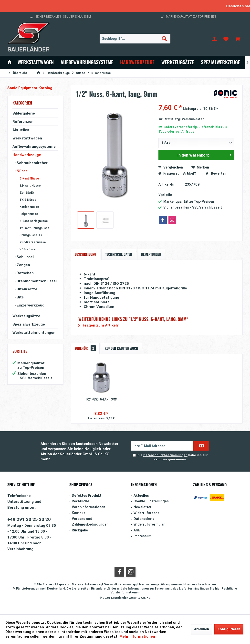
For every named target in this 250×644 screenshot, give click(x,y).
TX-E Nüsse (28, 200)
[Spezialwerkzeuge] (220, 62)
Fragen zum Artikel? (177, 173)
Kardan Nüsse (29, 207)
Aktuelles (21, 130)
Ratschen (25, 273)
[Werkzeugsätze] (178, 62)
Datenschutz (144, 519)
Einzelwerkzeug (30, 305)
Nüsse (22, 171)
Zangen (23, 265)
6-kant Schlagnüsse (33, 221)
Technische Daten (119, 254)
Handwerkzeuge (27, 155)
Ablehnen (202, 629)
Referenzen (23, 121)
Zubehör (85, 348)
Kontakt (78, 513)
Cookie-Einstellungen (151, 501)
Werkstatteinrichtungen (34, 333)
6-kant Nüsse (29, 178)
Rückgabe (80, 530)
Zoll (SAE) (26, 193)
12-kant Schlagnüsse (34, 228)
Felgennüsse (28, 214)
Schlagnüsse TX (31, 235)
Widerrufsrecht (146, 513)
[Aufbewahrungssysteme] (87, 62)
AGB (137, 530)
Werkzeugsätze (26, 316)
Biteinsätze (26, 289)
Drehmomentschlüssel (36, 281)
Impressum (143, 536)
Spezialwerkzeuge (29, 324)
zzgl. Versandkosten (189, 119)
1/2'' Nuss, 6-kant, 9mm (101, 399)
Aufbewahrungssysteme (34, 146)
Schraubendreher (32, 163)
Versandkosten (115, 584)
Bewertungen (151, 254)
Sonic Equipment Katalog (30, 88)
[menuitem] (238, 39)
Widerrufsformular (149, 524)
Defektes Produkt (87, 496)
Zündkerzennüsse (32, 242)
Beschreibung (85, 254)
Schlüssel (25, 257)
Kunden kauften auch (121, 348)
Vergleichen (171, 167)
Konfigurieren (229, 629)
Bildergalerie (24, 113)
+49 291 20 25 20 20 (29, 519)
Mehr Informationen (137, 636)
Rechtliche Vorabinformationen (89, 504)
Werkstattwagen (27, 138)
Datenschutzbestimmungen (165, 455)
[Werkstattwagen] (36, 62)
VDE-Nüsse (27, 249)
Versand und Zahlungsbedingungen (90, 522)
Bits (20, 297)
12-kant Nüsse (30, 185)
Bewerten (216, 173)
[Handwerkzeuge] (137, 62)
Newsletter (143, 507)
